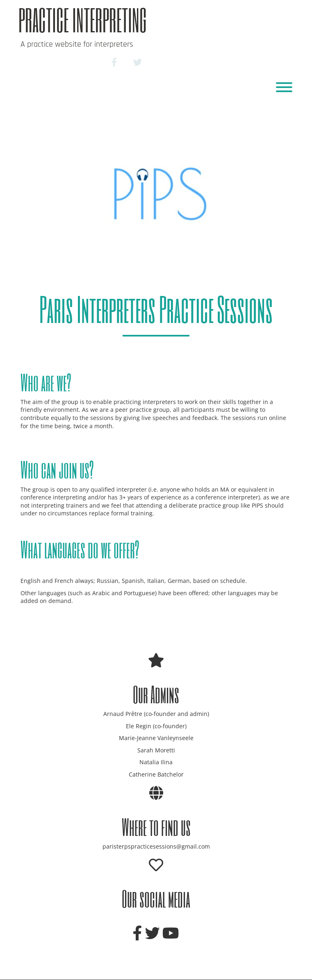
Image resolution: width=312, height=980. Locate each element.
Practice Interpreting (83, 20)
